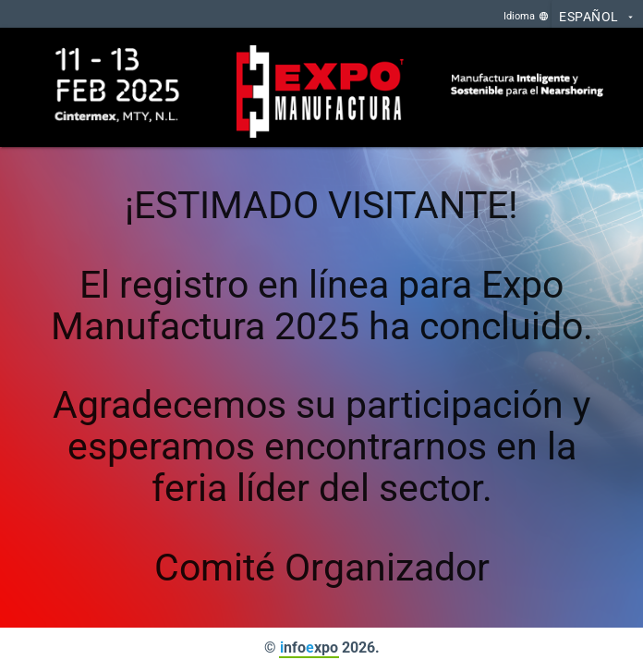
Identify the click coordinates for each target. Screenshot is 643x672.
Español (597, 18)
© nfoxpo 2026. (322, 648)
